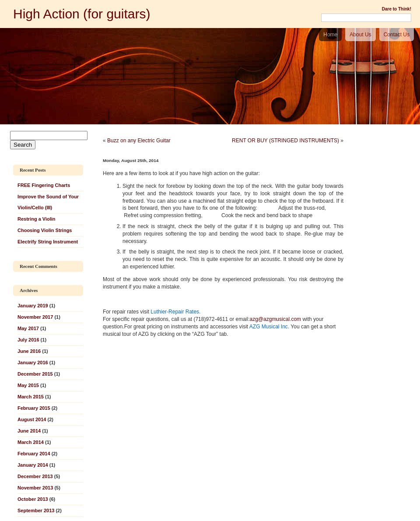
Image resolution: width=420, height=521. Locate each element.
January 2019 (33, 306)
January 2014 (33, 465)
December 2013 (35, 476)
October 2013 (33, 499)
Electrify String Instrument (48, 242)
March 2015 (31, 397)
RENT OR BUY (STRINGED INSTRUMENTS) (285, 141)
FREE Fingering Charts (44, 185)
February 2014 (34, 454)
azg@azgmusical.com (276, 319)
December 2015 (35, 374)
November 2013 (35, 488)
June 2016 (29, 351)
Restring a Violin (37, 219)
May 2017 (28, 328)
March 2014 (31, 442)
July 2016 (28, 340)
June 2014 (29, 431)
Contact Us (397, 35)
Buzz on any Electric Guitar (139, 141)
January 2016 (33, 363)
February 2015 (34, 408)
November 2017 (35, 317)
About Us (360, 35)
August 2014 (32, 419)
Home (330, 35)
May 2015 (28, 385)
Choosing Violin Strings (45, 230)
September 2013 (36, 510)
